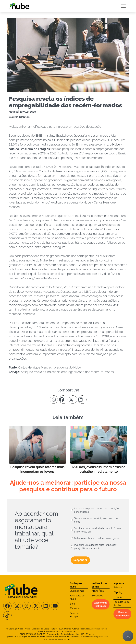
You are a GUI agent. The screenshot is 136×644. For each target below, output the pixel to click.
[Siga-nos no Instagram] (17, 606)
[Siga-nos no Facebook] (7, 606)
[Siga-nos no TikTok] (7, 615)
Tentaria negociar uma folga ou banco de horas (96, 520)
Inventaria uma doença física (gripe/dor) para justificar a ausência (95, 547)
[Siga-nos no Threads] (26, 606)
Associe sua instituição (101, 604)
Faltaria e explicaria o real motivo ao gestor (97, 538)
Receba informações (123, 614)
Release (118, 588)
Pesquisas (119, 597)
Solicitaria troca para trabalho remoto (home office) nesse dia (98, 530)
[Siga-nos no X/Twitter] (36, 606)
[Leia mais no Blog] (37, 450)
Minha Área (98, 591)
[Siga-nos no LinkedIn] (46, 606)
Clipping (118, 592)
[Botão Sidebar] (123, 6)
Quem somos (77, 591)
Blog (73, 604)
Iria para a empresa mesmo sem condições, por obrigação (97, 510)
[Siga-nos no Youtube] (55, 606)
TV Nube (75, 608)
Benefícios (97, 596)
